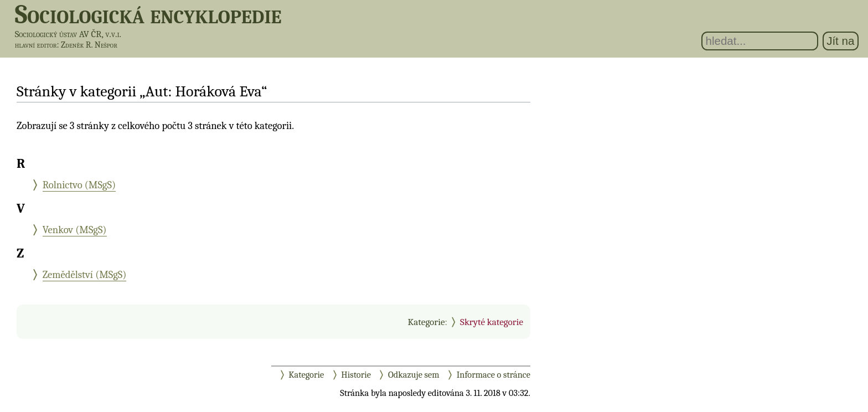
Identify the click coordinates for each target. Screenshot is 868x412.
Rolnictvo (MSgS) (79, 185)
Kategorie (426, 322)
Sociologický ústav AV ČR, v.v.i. (68, 34)
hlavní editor (36, 45)
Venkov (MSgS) (75, 230)
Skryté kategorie (492, 322)
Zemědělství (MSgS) (85, 275)
